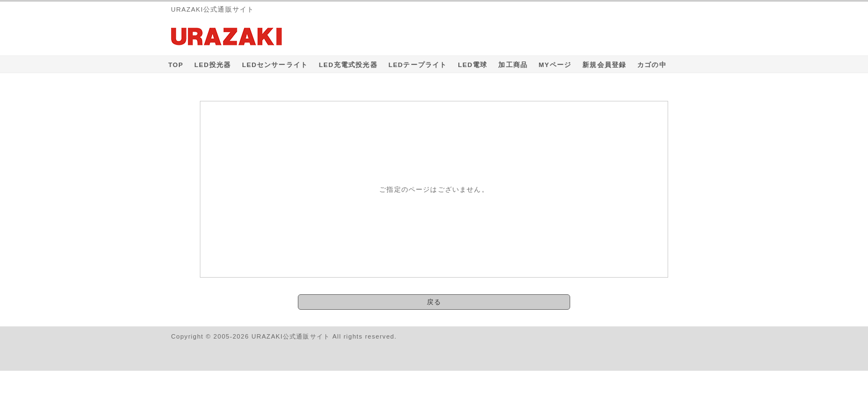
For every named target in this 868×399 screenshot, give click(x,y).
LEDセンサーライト (275, 65)
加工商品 (513, 65)
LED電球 (472, 65)
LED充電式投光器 (348, 65)
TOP (176, 65)
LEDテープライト (418, 65)
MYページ (555, 65)
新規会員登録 (604, 65)
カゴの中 (652, 65)
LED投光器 (213, 65)
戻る (434, 302)
